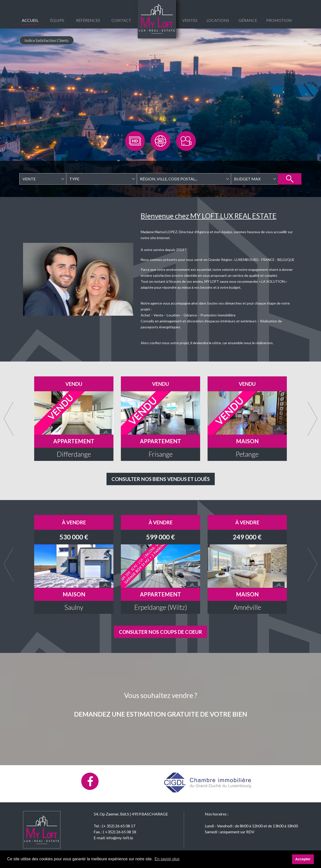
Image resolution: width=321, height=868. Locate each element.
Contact (121, 20)
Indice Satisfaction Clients (47, 40)
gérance (248, 20)
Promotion (279, 20)
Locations (218, 20)
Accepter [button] (303, 859)
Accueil (30, 20)
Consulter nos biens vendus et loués (161, 479)
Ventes (190, 20)
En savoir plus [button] (167, 859)
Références (88, 20)
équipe (57, 20)
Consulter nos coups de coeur (160, 632)
